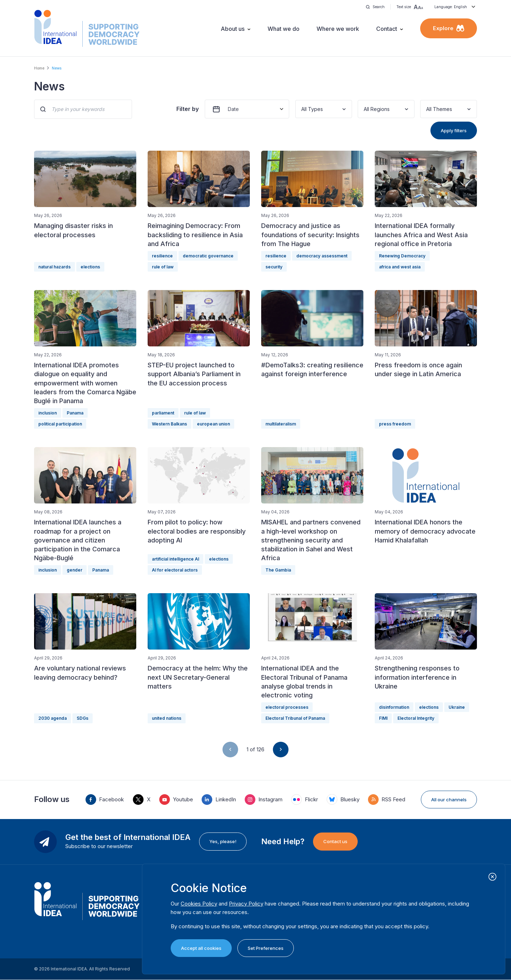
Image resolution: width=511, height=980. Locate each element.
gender (75, 570)
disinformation (394, 707)
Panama (75, 413)
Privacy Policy (246, 904)
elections (90, 267)
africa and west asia (400, 267)
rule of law (163, 267)
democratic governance (208, 256)
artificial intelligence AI (175, 559)
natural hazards (54, 267)
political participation (60, 424)
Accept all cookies (201, 948)
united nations (167, 718)
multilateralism (281, 424)
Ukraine (457, 707)
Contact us (335, 841)
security (274, 267)
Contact (387, 29)
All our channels (449, 800)
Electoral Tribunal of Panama (295, 718)
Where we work (338, 29)
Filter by (188, 109)
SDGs (83, 718)
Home (39, 68)
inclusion (48, 413)
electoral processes (287, 707)
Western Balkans (169, 424)
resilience (162, 256)
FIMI (383, 718)
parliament (163, 413)
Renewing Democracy (402, 256)
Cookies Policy (199, 904)
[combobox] (302, 109)
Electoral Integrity (416, 718)
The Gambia (278, 570)
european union (213, 424)
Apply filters (454, 130)
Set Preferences (266, 948)
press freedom (395, 424)
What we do (284, 29)
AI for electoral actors (175, 570)
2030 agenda (53, 718)
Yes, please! (223, 841)
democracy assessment (322, 256)
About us (233, 29)
